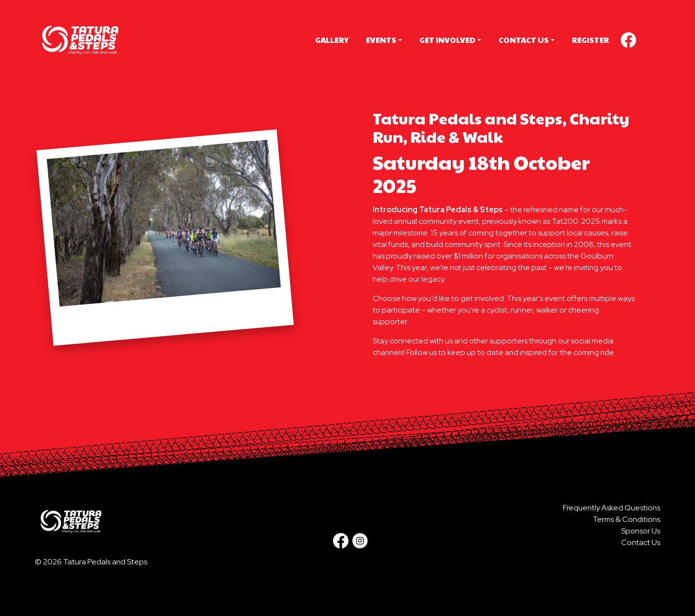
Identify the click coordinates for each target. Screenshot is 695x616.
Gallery (332, 40)
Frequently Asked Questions (612, 508)
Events (381, 40)
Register (591, 40)
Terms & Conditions (626, 519)
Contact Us (524, 40)
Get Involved (447, 40)
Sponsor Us (641, 531)
